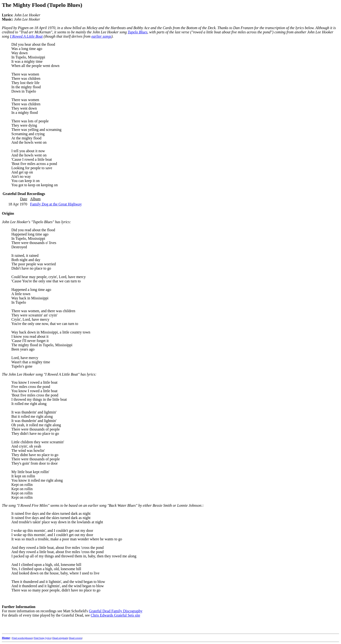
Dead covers (75, 638)
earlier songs (101, 36)
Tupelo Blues (137, 32)
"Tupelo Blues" (43, 222)
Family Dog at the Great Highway (56, 204)
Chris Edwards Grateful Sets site (115, 615)
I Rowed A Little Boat (26, 36)
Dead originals (60, 638)
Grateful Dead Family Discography (116, 611)
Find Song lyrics (42, 638)
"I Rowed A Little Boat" (62, 374)
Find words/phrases (22, 638)
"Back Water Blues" (122, 505)
